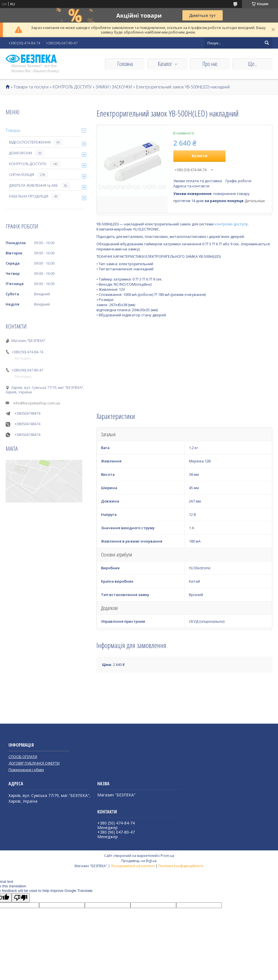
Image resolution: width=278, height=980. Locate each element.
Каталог (165, 64)
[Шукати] (267, 43)
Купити (200, 156)
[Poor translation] (21, 898)
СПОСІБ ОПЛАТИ (23, 757)
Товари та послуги (31, 87)
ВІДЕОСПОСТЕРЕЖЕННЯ (30, 142)
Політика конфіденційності (181, 866)
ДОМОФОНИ (21, 153)
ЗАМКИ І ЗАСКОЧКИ (114, 87)
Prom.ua (167, 856)
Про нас (210, 64)
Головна (125, 64)
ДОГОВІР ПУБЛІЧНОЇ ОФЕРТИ (34, 763)
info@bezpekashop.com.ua (37, 403)
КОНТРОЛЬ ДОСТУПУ (72, 87)
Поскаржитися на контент (133, 866)
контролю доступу (231, 224)
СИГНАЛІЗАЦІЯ (22, 175)
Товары (13, 130)
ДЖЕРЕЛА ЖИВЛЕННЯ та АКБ (33, 185)
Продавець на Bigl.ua (139, 861)
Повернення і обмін (26, 770)
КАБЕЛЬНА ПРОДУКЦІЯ (29, 196)
